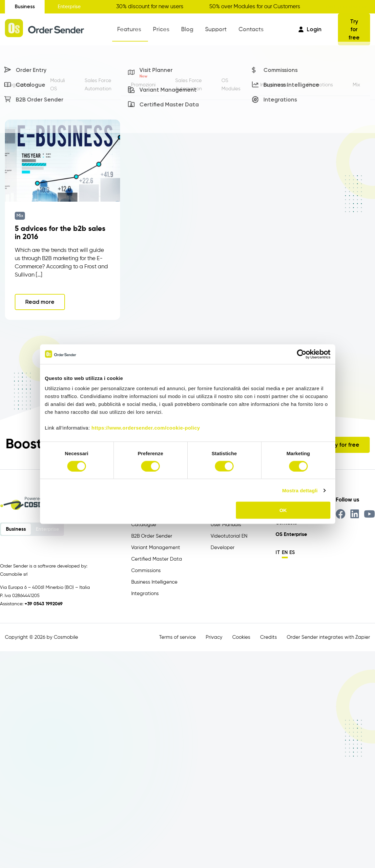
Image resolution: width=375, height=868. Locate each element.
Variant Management (156, 546)
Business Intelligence (154, 581)
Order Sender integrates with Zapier (328, 636)
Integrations (145, 592)
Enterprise (69, 7)
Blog (186, 31)
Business (25, 7)
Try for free (354, 29)
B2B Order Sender (152, 535)
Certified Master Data (157, 558)
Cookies (241, 636)
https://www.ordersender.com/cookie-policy (146, 428)
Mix (20, 214)
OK (283, 510)
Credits (269, 636)
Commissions (146, 569)
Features (138, 31)
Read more (40, 300)
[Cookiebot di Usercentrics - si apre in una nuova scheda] (302, 354)
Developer (223, 546)
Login (310, 29)
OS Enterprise (291, 533)
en (285, 551)
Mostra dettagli (300, 490)
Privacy (214, 636)
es (292, 551)
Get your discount (348, 7)
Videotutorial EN (229, 535)
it (278, 551)
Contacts (240, 31)
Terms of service (177, 636)
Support (210, 31)
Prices (165, 31)
